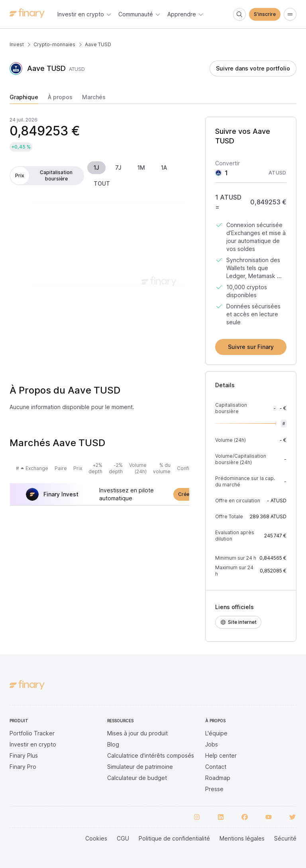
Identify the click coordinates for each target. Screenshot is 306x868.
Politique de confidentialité (174, 838)
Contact (216, 767)
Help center (221, 755)
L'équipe (216, 733)
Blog (113, 744)
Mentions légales (242, 838)
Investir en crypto (33, 744)
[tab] (24, 99)
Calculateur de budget (137, 778)
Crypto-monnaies (54, 44)
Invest (17, 44)
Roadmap (218, 778)
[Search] (239, 14)
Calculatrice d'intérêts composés (151, 755)
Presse (214, 789)
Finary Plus (24, 755)
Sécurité (285, 838)
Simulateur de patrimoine (140, 767)
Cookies (96, 838)
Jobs (212, 744)
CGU (123, 838)
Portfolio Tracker (32, 733)
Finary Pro (23, 767)
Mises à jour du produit (137, 733)
